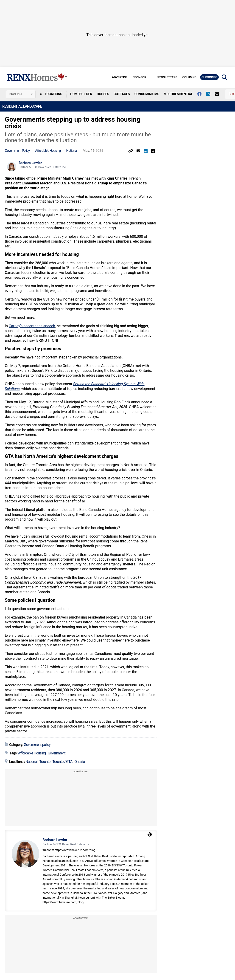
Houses (103, 94)
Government (57, 753)
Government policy (17, 151)
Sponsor (139, 77)
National (72, 151)
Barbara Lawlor (30, 163)
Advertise (120, 77)
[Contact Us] (219, 94)
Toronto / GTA (62, 762)
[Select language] (21, 94)
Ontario (80, 762)
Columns (189, 77)
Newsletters (167, 77)
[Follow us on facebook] (202, 94)
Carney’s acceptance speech (32, 326)
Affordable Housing (48, 151)
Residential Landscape (22, 106)
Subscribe (209, 77)
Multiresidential (178, 94)
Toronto (45, 762)
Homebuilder (81, 94)
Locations (51, 94)
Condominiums (147, 94)
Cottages (122, 94)
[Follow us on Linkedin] (210, 94)
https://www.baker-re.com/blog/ (76, 850)
